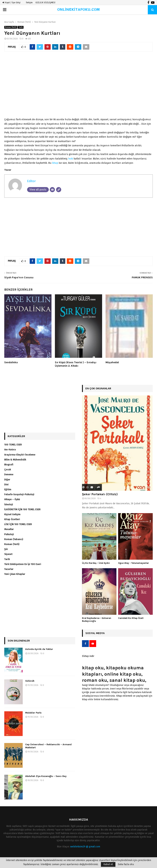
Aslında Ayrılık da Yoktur (39, 649)
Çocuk (8, 470)
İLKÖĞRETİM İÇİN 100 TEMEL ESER (22, 509)
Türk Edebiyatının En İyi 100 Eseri (23, 564)
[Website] (59, 190)
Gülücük (30, 681)
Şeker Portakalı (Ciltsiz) (100, 494)
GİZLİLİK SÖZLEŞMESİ (45, 3)
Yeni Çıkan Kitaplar (15, 574)
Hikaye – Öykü (12, 499)
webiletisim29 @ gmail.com (85, 847)
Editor (31, 181)
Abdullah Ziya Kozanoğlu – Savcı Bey (46, 776)
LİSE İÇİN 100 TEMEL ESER (18, 524)
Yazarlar (9, 569)
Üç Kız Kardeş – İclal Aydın (96, 563)
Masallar (9, 529)
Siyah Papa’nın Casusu (19, 277)
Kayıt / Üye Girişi (12, 3)
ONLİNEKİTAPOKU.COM (78, 10)
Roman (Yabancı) (14, 539)
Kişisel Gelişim (12, 514)
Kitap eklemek (124, 696)
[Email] (52, 190)
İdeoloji (9, 505)
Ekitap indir (88, 656)
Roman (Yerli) (11, 27)
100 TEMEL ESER (13, 445)
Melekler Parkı (33, 713)
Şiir (6, 549)
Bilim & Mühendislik (15, 460)
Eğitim (8, 490)
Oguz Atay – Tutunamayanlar (134, 563)
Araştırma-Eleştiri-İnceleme (20, 455)
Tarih (21, 27)
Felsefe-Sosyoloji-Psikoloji (19, 494)
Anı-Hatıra (10, 450)
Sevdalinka (11, 362)
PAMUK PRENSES (142, 277)
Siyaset (8, 554)
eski (71, 159)
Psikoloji (9, 534)
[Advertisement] (78, 83)
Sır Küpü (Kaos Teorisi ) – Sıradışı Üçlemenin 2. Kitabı (76, 364)
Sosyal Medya (95, 633)
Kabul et (108, 864)
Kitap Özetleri (12, 519)
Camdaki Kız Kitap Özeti (131, 618)
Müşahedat (112, 362)
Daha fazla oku (126, 864)
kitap (55, 163)
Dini (6, 485)
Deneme (9, 475)
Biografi (9, 465)
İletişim (29, 3)
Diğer (7, 480)
